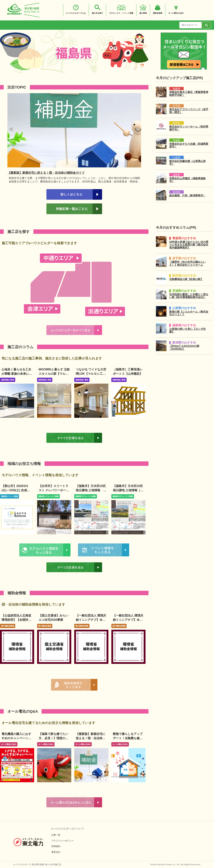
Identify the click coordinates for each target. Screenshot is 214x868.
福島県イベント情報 (9, 496)
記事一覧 (56, 835)
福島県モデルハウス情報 (48, 496)
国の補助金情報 (8, 626)
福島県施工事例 (8, 380)
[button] (11, 130)
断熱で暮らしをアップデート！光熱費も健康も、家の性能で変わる (128, 738)
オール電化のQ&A (9, 744)
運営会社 (56, 852)
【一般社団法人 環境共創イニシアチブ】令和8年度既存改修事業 (128, 620)
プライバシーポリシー (63, 841)
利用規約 (56, 846)
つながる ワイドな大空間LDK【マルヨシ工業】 (91, 374)
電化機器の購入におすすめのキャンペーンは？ (16, 738)
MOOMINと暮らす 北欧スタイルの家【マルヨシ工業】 (54, 374)
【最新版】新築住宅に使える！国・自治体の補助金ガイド (91, 738)
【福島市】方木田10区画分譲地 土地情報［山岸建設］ (128, 490)
